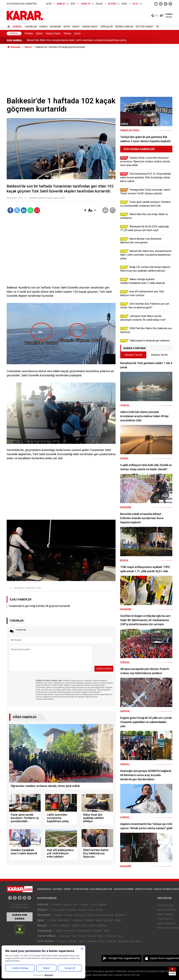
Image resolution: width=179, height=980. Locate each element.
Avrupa (82, 910)
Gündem (65, 936)
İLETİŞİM (57, 889)
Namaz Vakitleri (167, 910)
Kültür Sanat (144, 27)
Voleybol (77, 920)
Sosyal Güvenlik (104, 915)
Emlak (68, 915)
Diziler (55, 925)
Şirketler (120, 915)
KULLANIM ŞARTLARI (101, 889)
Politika (29, 33)
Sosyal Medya (84, 931)
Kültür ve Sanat (107, 941)
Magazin (65, 925)
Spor (67, 27)
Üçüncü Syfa (70, 905)
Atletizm (89, 920)
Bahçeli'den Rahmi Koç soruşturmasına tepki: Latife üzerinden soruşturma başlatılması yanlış (77, 40)
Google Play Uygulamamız (124, 958)
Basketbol (64, 920)
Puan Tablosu (165, 914)
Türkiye (67, 33)
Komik (92, 936)
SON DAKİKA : (15, 40)
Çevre (77, 33)
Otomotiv (79, 915)
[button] (85, 210)
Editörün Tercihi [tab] (159, 355)
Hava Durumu (166, 905)
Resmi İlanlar (124, 27)
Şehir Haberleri (166, 923)
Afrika (99, 910)
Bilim (106, 931)
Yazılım (98, 931)
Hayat (76, 27)
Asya (91, 910)
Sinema (82, 936)
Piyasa (59, 915)
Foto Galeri (46, 941)
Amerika (71, 910)
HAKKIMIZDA (44, 889)
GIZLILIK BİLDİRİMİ (124, 889)
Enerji (90, 915)
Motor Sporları (105, 920)
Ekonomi (55, 27)
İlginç (100, 936)
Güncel (17, 27)
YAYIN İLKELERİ (81, 889)
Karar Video (90, 27)
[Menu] (157, 27)
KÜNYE (67, 889)
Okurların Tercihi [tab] (133, 355)
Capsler (72, 941)
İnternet (69, 931)
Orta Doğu (58, 910)
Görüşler (106, 27)
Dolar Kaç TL (165, 919)
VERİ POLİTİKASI (144, 889)
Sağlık (75, 925)
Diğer (118, 920)
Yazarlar (31, 27)
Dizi (74, 936)
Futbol (53, 920)
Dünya (43, 27)
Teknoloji (44, 931)
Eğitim (39, 33)
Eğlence (102, 925)
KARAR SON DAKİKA (20, 917)
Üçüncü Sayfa (53, 33)
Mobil (59, 931)
